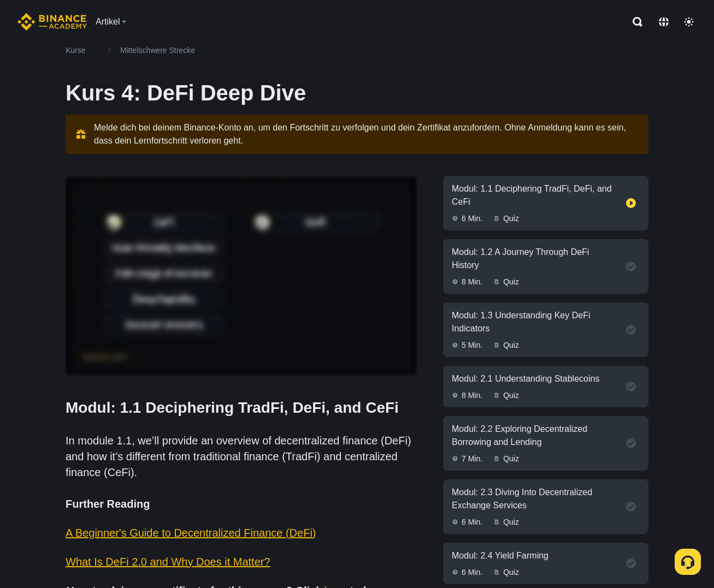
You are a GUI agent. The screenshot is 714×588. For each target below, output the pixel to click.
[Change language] (664, 22)
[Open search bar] (634, 22)
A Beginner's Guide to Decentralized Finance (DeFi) (191, 533)
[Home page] (52, 22)
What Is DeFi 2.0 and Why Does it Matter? (168, 562)
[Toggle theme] (689, 22)
